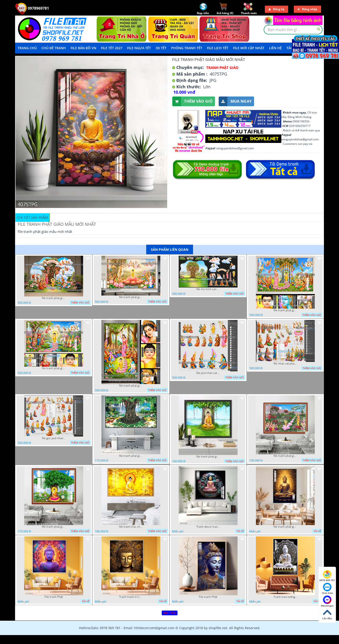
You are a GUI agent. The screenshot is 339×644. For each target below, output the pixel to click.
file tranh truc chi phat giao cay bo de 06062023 (131, 527)
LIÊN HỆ (275, 48)
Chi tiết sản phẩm (33, 217)
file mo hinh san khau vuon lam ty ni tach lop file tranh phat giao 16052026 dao (208, 289)
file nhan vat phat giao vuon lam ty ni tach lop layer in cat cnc (285, 364)
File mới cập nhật (249, 48)
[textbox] (293, 30)
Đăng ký (276, 9)
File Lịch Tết (218, 48)
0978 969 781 (327, 576)
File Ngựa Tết (139, 48)
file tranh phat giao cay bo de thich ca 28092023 (54, 527)
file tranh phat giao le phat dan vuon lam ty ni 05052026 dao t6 (131, 297)
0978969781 (32, 8)
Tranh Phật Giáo (222, 68)
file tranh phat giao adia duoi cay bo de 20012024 (208, 457)
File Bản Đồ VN (83, 48)
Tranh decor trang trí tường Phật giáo (208, 527)
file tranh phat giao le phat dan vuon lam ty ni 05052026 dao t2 (131, 386)
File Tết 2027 (112, 48)
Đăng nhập (307, 9)
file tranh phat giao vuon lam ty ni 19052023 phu (285, 456)
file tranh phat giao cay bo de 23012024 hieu (131, 456)
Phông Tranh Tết (187, 48)
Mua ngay (235, 101)
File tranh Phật (54, 597)
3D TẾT (161, 48)
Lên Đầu (327, 614)
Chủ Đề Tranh (54, 48)
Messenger (327, 601)
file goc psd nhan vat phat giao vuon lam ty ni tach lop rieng (54, 438)
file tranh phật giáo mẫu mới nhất (285, 527)
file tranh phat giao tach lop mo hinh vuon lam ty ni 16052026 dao (54, 298)
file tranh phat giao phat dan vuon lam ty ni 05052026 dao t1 (54, 368)
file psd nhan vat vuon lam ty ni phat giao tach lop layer (208, 373)
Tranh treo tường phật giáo (285, 597)
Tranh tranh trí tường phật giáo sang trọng (131, 597)
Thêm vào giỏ (192, 101)
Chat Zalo (327, 589)
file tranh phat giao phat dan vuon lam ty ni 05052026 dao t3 (285, 310)
